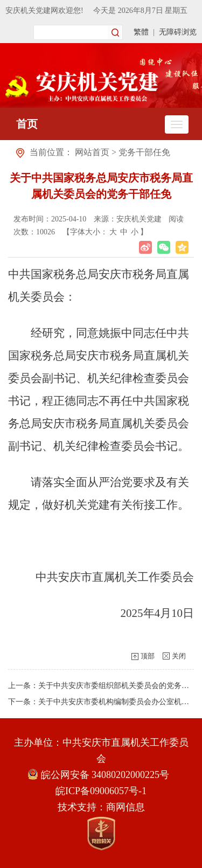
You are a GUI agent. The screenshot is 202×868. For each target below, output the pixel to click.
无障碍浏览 (178, 32)
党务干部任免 (144, 152)
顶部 (148, 656)
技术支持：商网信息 (101, 807)
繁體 (141, 32)
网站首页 (92, 152)
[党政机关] (101, 834)
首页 (27, 124)
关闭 (179, 656)
